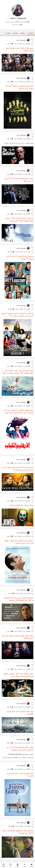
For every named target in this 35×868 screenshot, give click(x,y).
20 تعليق (10, 743)
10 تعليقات (11, 252)
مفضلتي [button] (8, 33)
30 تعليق (10, 536)
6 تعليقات (10, 769)
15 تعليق (10, 631)
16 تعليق (11, 826)
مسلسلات (27, 252)
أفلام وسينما (26, 44)
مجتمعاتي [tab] (15, 33)
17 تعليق (10, 366)
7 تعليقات (10, 44)
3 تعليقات (10, 406)
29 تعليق (10, 174)
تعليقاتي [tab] (22, 33)
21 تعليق (10, 139)
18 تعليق (11, 594)
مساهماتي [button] (30, 33)
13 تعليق (10, 501)
